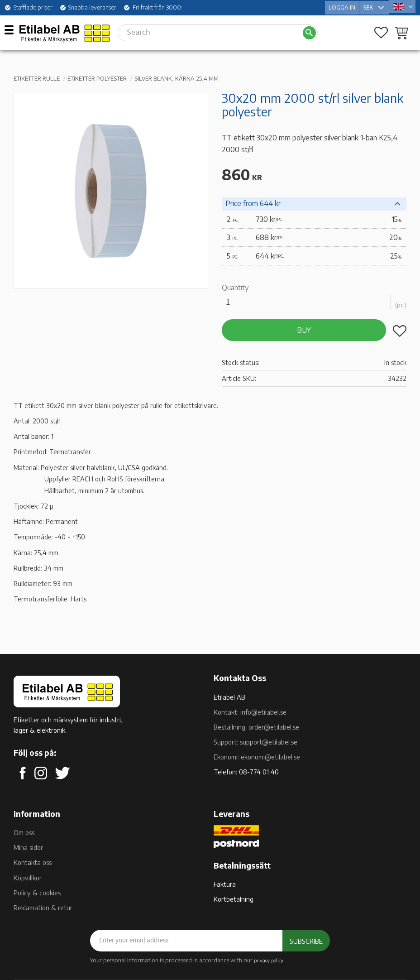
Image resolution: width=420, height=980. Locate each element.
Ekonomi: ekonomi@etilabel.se (257, 757)
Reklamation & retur (43, 908)
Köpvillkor (28, 878)
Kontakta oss (33, 862)
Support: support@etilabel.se (255, 742)
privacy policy (269, 960)
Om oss (24, 832)
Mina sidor (28, 847)
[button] (12, 29)
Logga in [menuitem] (342, 6)
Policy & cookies (37, 893)
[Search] (309, 31)
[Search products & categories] (210, 31)
